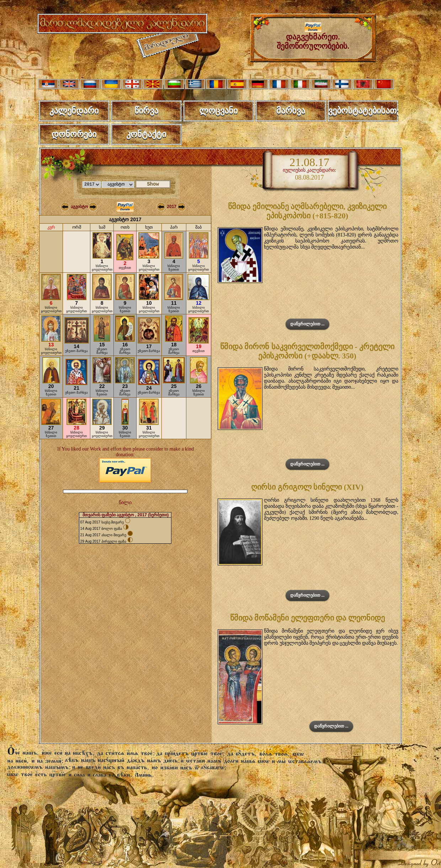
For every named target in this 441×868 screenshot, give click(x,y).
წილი (125, 503)
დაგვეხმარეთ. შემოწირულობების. (313, 38)
